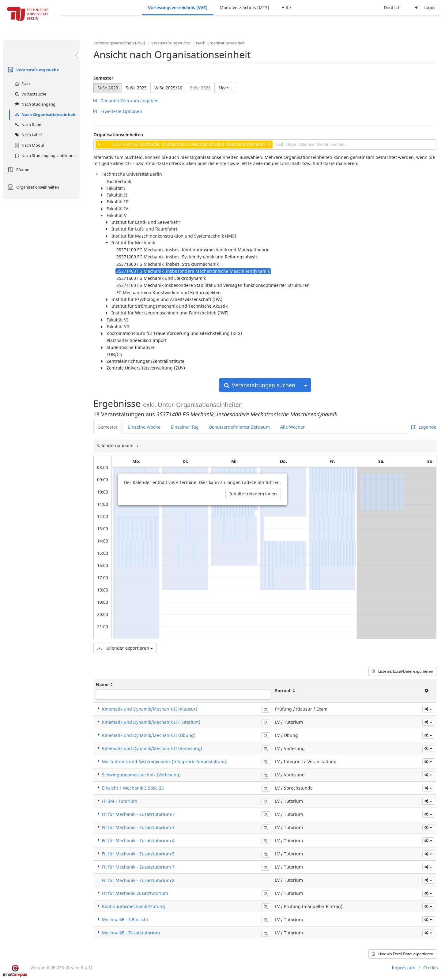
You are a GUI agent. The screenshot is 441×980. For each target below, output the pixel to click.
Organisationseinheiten (33, 187)
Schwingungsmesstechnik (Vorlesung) (141, 775)
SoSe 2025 (136, 88)
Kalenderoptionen (116, 446)
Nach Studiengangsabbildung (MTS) (46, 156)
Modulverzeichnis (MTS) (244, 8)
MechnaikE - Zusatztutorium (131, 933)
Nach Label (27, 135)
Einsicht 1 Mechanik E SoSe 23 (133, 788)
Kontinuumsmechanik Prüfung (134, 906)
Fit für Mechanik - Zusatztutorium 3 (138, 827)
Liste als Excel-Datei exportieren (402, 671)
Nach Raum (28, 125)
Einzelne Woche (144, 427)
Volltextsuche (30, 94)
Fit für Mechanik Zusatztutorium (135, 893)
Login (424, 8)
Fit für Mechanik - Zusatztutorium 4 (138, 841)
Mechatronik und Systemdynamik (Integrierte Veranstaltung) (165, 762)
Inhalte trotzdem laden (253, 494)
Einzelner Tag (185, 427)
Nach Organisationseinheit (45, 115)
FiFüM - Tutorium (120, 801)
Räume (18, 170)
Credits (431, 968)
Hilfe (286, 8)
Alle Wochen (293, 427)
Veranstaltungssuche (33, 70)
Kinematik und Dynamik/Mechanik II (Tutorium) (151, 722)
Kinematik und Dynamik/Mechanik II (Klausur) (150, 709)
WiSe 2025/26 (168, 88)
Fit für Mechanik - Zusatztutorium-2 (138, 814)
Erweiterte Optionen (118, 111)
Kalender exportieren (125, 648)
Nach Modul (28, 145)
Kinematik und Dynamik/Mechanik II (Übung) (149, 735)
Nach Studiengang (34, 104)
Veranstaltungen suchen (260, 385)
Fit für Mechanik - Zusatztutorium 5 (138, 854)
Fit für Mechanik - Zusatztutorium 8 (138, 880)
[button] (428, 709)
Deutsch (392, 8)
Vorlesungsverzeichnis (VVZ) (178, 8)
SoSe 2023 (108, 88)
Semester (103, 78)
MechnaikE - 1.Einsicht (125, 920)
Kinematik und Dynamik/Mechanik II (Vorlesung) (152, 748)
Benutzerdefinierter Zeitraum (239, 427)
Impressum (403, 968)
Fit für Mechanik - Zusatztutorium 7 (138, 867)
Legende (424, 427)
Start (22, 84)
